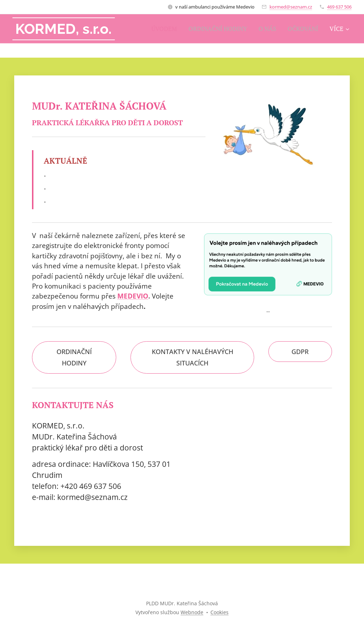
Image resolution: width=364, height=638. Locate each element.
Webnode (192, 612)
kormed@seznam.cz (291, 7)
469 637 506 (339, 7)
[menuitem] (166, 29)
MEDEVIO (133, 296)
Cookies (220, 612)
